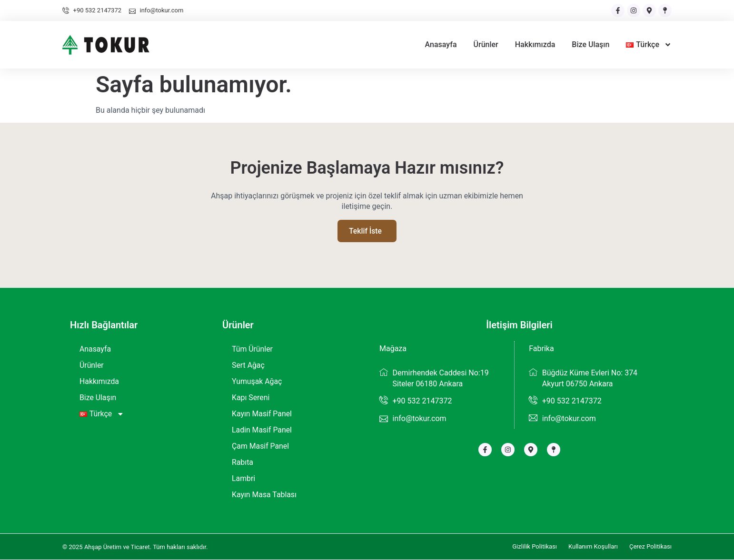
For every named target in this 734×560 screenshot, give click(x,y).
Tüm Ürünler (253, 349)
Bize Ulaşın (590, 44)
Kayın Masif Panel (262, 414)
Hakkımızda (535, 44)
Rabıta (243, 463)
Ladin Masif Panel (262, 430)
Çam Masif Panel (261, 447)
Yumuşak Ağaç (257, 382)
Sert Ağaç (248, 366)
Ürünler (486, 44)
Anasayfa (441, 44)
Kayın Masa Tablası (264, 495)
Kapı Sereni (251, 398)
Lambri (244, 479)
